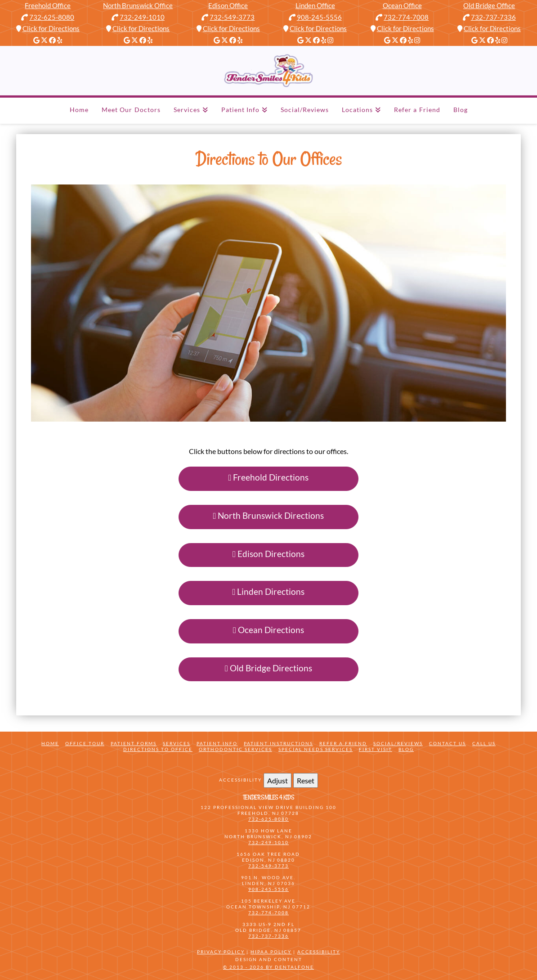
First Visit (376, 749)
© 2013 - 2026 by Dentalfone (268, 967)
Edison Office (228, 5)
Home (50, 743)
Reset (306, 780)
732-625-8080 (52, 17)
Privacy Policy (221, 952)
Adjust (277, 780)
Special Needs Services (315, 749)
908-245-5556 (319, 17)
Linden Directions (269, 591)
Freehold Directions (269, 477)
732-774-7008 (406, 17)
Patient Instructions (278, 743)
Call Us (484, 743)
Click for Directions (51, 28)
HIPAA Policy (271, 952)
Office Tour (85, 743)
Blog (406, 749)
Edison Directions (268, 554)
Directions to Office (158, 749)
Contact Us (447, 743)
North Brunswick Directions (269, 515)
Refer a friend (343, 743)
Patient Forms (134, 743)
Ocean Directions (268, 630)
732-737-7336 (493, 17)
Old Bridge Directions (268, 668)
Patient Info (217, 743)
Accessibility (319, 952)
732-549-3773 (232, 17)
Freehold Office (48, 5)
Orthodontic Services (235, 749)
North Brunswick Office (138, 5)
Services (177, 743)
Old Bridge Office (489, 5)
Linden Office (315, 5)
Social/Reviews (398, 743)
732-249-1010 (142, 17)
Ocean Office (402, 5)
